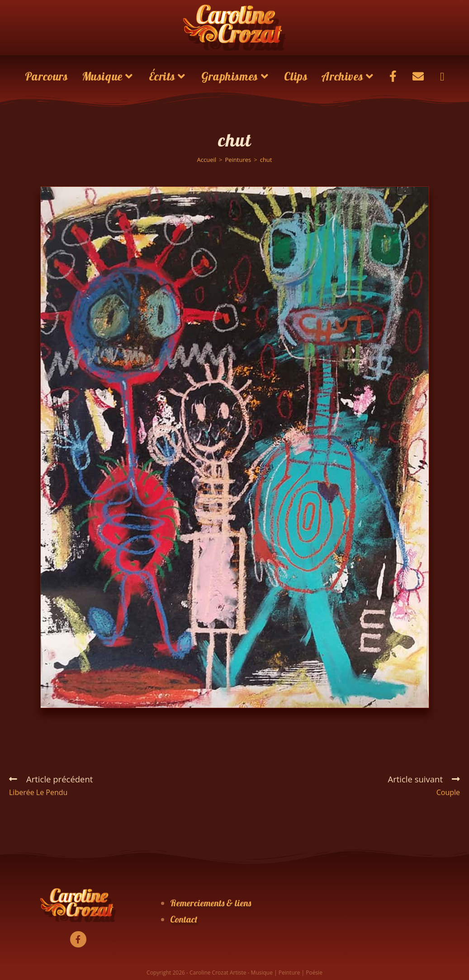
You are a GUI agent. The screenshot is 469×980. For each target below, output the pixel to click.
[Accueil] (206, 160)
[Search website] (442, 76)
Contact (184, 919)
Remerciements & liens (211, 903)
